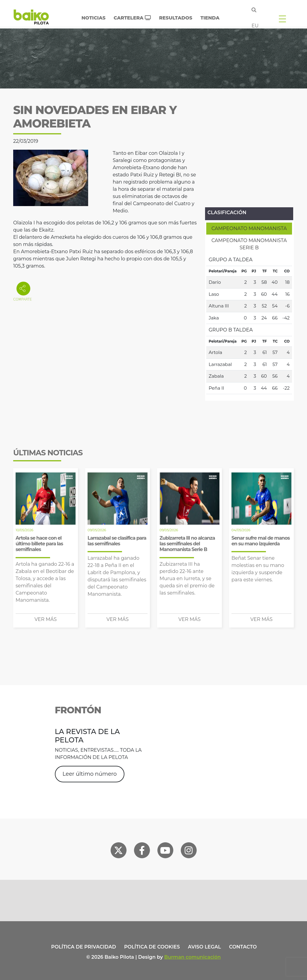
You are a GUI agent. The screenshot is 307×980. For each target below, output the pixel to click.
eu (255, 26)
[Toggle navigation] (282, 19)
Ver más (46, 619)
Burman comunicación (193, 957)
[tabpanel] (249, 324)
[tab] (249, 229)
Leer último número (90, 774)
